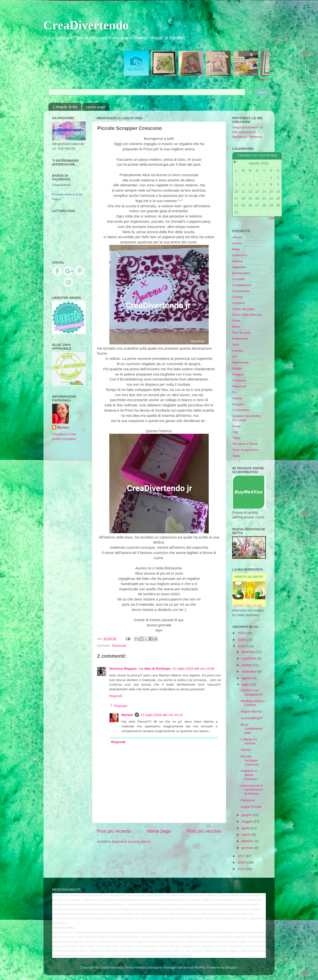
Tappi (236, 438)
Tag (235, 432)
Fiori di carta (241, 333)
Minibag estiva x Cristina (253, 703)
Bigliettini (239, 267)
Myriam (127, 715)
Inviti (236, 345)
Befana (238, 261)
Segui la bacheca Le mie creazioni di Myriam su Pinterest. (248, 132)
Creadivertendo (61, 185)
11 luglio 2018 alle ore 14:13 (162, 715)
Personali (119, 646)
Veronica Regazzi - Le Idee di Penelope (140, 669)
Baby (236, 249)
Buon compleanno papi (252, 729)
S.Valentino (241, 410)
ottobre (247, 665)
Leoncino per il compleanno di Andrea (252, 789)
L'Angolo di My (65, 107)
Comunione (241, 291)
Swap (237, 426)
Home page (96, 107)
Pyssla (237, 398)
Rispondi (116, 696)
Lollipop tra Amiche (249, 741)
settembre (249, 672)
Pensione (239, 380)
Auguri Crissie (251, 807)
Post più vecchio (204, 831)
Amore (237, 243)
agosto (247, 678)
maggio (247, 821)
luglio (246, 684)
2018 (242, 646)
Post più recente (114, 831)
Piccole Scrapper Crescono (250, 760)
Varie (236, 456)
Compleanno (242, 285)
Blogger (231, 967)
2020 (242, 633)
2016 (242, 862)
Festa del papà (243, 309)
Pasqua (238, 374)
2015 (242, 869)
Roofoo (200, 967)
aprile (246, 828)
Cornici (238, 297)
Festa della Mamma (247, 315)
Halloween (240, 339)
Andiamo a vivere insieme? (249, 775)
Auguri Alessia (251, 711)
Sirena (246, 750)
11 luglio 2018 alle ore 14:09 (193, 669)
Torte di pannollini (245, 450)
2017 (242, 856)
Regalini (238, 404)
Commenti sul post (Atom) (131, 842)
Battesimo (240, 255)
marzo (247, 835)
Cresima (238, 303)
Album (237, 237)
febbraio (248, 841)
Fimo (236, 327)
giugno (247, 815)
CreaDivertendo (86, 25)
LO (235, 356)
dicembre (249, 652)
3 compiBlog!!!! (252, 718)
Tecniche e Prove (245, 444)
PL (234, 392)
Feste (237, 321)
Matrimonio (241, 362)
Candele (238, 279)
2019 (242, 640)
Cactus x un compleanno (252, 692)
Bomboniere (241, 273)
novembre (249, 658)
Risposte (121, 706)
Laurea (238, 351)
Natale (237, 368)
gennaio (248, 848)
